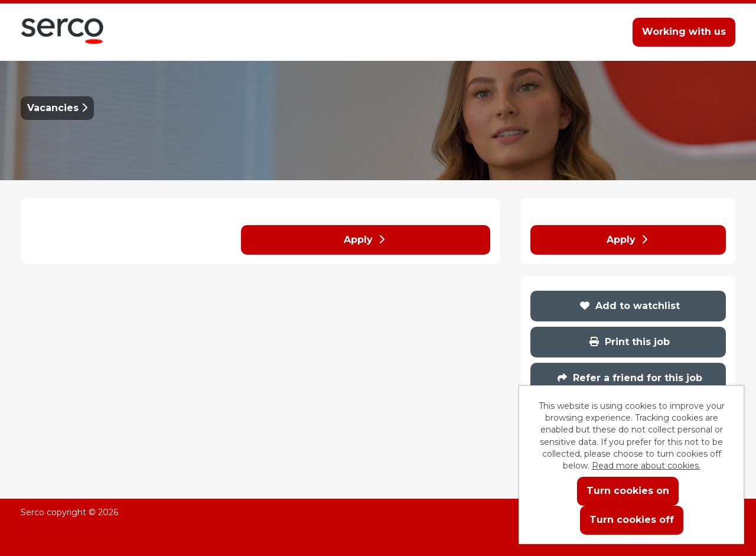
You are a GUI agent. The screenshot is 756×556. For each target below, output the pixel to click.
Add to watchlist (630, 306)
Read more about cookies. (646, 466)
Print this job (630, 342)
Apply (364, 240)
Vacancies (57, 108)
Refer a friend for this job (630, 378)
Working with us (684, 32)
